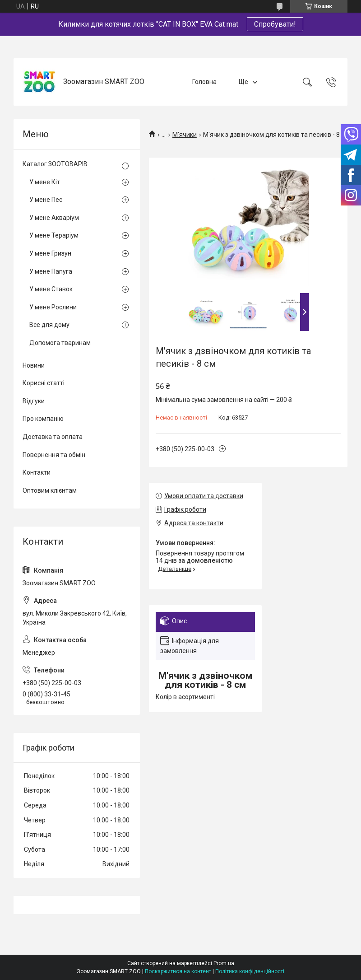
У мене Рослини (53, 307)
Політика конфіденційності (250, 971)
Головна (204, 82)
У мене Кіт (45, 182)
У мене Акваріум (54, 218)
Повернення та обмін (54, 455)
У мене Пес (46, 200)
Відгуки (34, 401)
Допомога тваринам (60, 343)
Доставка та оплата (53, 437)
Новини (34, 365)
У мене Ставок (51, 289)
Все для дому (49, 325)
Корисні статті (44, 383)
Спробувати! (275, 24)
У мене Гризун (50, 253)
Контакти (37, 472)
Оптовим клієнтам (50, 490)
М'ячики (185, 135)
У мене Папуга (51, 271)
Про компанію (43, 419)
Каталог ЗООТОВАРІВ (55, 164)
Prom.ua (224, 963)
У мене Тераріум (54, 235)
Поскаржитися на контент (178, 971)
